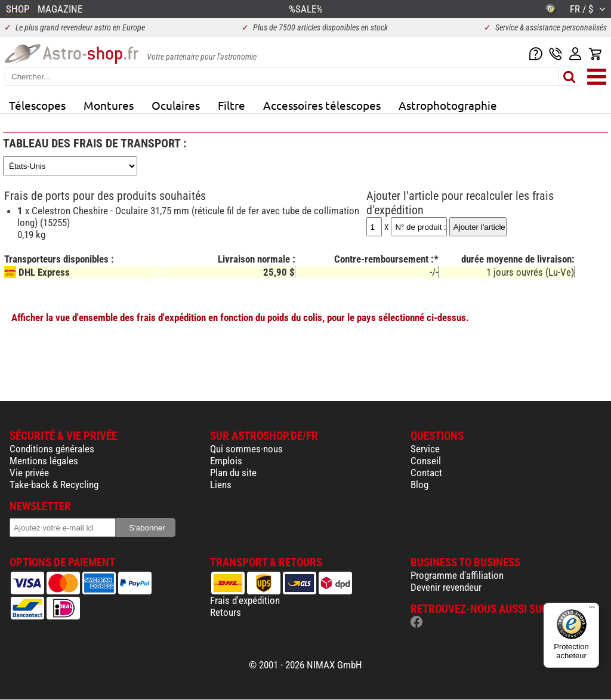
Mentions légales (44, 461)
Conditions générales (52, 449)
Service (425, 449)
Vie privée (29, 473)
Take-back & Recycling (54, 485)
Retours (226, 612)
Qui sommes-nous (246, 449)
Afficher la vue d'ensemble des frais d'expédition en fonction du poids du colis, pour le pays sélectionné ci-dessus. (240, 317)
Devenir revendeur (446, 587)
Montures (109, 105)
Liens (221, 485)
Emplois (226, 461)
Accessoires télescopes (322, 105)
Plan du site (233, 473)
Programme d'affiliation (457, 575)
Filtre (232, 105)
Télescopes (37, 105)
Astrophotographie (448, 105)
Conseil (426, 461)
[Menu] (592, 610)
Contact (426, 473)
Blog (419, 485)
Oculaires (176, 105)
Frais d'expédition (245, 600)
